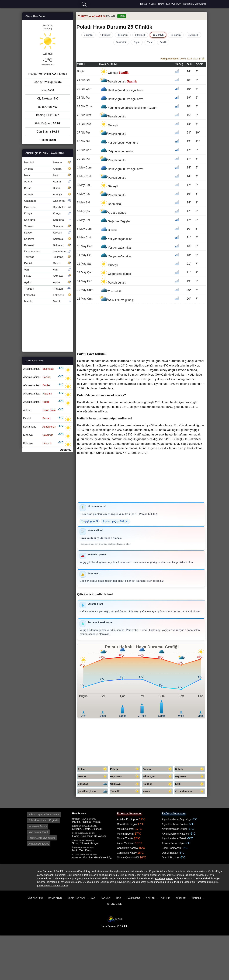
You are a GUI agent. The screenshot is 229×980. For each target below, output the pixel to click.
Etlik (190, 784)
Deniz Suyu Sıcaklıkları (195, 4)
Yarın (150, 42)
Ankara (93, 769)
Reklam (151, 898)
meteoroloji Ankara (38, 826)
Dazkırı (47, 377)
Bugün (137, 42)
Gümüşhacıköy (103, 858)
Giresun (76, 829)
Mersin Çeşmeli (126, 829)
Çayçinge (48, 435)
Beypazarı (125, 776)
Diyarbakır (48, 207)
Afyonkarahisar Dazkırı (175, 824)
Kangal (94, 843)
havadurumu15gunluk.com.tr (101, 882)
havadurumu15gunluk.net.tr (132, 882)
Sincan (158, 769)
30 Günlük (176, 35)
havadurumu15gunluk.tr (73, 882)
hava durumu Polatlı (38, 832)
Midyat (97, 822)
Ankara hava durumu (39, 844)
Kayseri (48, 233)
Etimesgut (158, 776)
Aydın (48, 282)
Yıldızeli (84, 843)
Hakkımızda (133, 898)
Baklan (46, 418)
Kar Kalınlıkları (174, 4)
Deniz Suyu (55, 898)
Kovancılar (87, 836)
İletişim (196, 898)
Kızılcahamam (190, 791)
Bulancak (97, 829)
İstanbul (48, 163)
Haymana (190, 776)
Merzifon (88, 858)
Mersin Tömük (125, 838)
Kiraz (88, 850)
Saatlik (163, 42)
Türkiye (143, 4)
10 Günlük (105, 35)
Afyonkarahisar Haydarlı (175, 834)
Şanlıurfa (48, 220)
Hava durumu (34, 4)
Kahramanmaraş (48, 251)
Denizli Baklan (170, 853)
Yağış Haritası (76, 898)
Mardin (48, 301)
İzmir (48, 175)
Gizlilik (165, 898)
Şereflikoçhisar (93, 791)
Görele (86, 829)
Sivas (75, 843)
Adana (48, 182)
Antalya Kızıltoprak (128, 819)
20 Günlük (140, 35)
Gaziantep (48, 201)
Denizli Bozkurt (170, 858)
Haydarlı (47, 394)
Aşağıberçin (49, 427)
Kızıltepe (86, 822)
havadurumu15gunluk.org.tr (161, 882)
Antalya (48, 194)
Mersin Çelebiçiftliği (128, 858)
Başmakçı (48, 369)
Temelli (125, 791)
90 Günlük (121, 42)
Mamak (93, 776)
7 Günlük (89, 35)
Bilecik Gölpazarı (171, 848)
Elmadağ (93, 784)
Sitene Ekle (114, 904)
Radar (161, 4)
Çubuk (190, 769)
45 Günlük (193, 35)
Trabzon (48, 289)
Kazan (158, 791)
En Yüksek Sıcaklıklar (129, 814)
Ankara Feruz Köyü (173, 843)
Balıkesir (48, 245)
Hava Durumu (35, 898)
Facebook (160, 878)
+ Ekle (122, 16)
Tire (81, 850)
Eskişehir (48, 295)
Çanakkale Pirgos (127, 824)
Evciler (46, 385)
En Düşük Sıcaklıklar (174, 814)
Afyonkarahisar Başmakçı (176, 819)
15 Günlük (123, 35)
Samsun (48, 226)
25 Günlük (158, 35)
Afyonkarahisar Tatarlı (174, 838)
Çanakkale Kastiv (127, 853)
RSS (119, 898)
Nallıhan (158, 784)
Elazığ (76, 836)
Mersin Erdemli (126, 834)
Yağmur (106, 898)
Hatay (48, 276)
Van (48, 270)
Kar (93, 898)
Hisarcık (47, 443)
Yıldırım (153, 4)
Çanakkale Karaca (127, 848)
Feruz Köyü (49, 410)
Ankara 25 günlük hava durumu (44, 814)
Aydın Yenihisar (126, 843)
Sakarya (48, 239)
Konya (48, 214)
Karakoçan (100, 836)
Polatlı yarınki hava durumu (42, 838)
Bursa (48, 188)
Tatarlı (46, 402)
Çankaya (125, 784)
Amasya (77, 858)
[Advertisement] (141, 328)
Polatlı (125, 769)
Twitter (169, 878)
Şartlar (180, 898)
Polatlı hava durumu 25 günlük (43, 820)
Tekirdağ (48, 257)
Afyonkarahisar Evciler (175, 829)
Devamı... (66, 450)
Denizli (48, 263)
